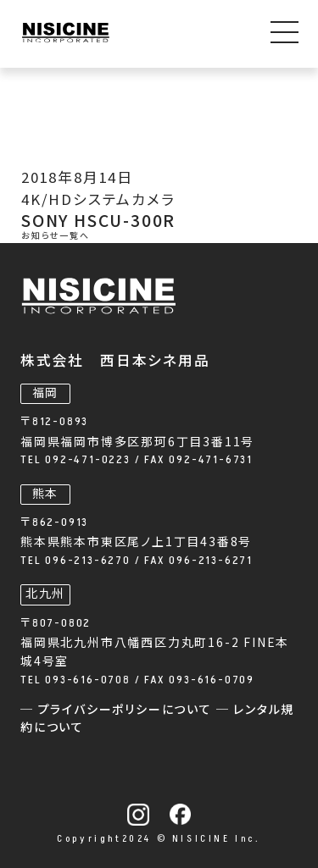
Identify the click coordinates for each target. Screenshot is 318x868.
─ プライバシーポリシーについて (118, 710)
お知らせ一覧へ (56, 236)
